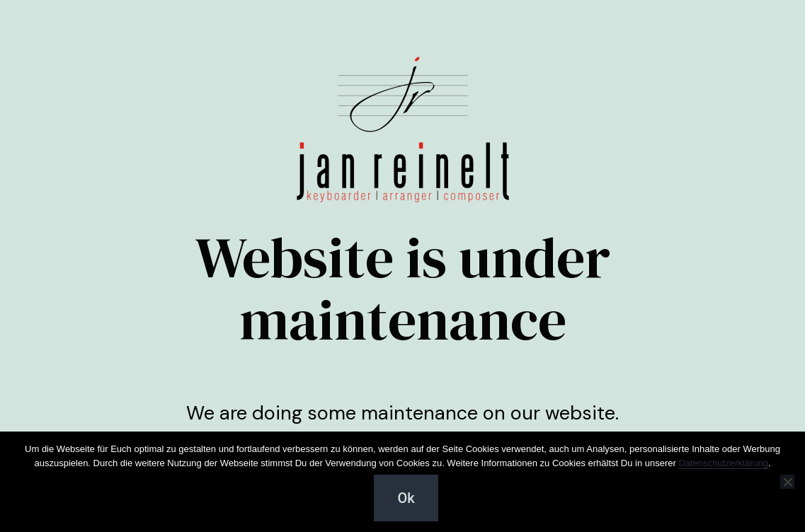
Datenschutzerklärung (723, 463)
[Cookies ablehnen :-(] (787, 482)
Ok (406, 498)
